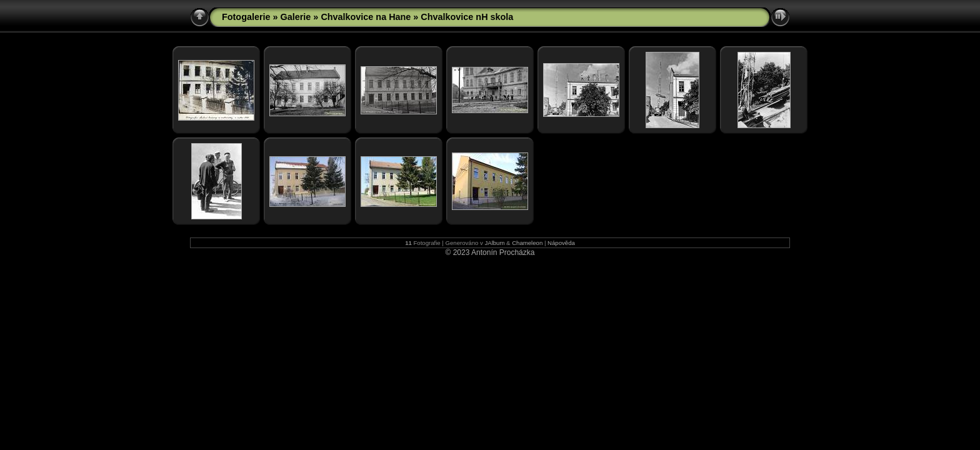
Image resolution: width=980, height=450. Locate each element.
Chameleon (527, 243)
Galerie (296, 17)
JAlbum (494, 243)
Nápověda (561, 243)
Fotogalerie (246, 17)
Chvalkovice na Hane (366, 17)
